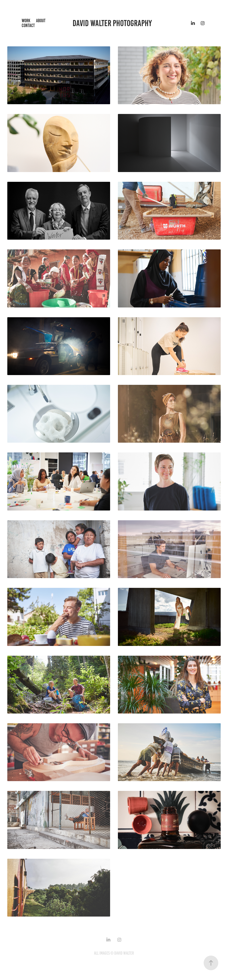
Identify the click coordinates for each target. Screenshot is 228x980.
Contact (28, 26)
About (41, 21)
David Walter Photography (112, 23)
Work (26, 21)
